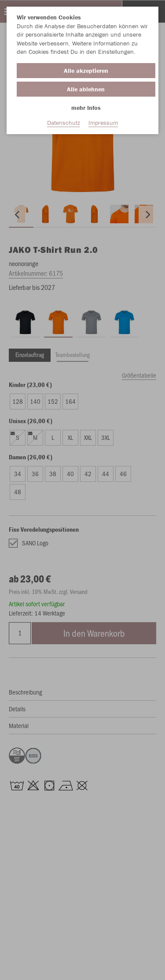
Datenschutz (64, 123)
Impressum (103, 123)
